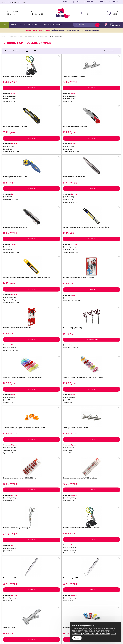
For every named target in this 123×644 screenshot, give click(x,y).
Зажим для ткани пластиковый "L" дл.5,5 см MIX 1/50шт (16, 253)
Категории (9, 51)
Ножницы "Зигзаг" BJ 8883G (106, 477)
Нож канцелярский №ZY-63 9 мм (46, 138)
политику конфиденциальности (111, 619)
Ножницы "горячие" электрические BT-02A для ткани (105, 310)
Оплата (101, 2)
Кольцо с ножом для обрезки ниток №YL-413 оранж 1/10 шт (74, 253)
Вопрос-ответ (22, 2)
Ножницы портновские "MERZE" (44, 424)
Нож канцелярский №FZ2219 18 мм (76, 82)
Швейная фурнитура (28, 25)
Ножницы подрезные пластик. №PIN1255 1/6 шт (15, 310)
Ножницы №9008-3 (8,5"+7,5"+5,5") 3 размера (45, 195)
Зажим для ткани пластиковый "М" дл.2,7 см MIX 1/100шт (46, 253)
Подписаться (117, 613)
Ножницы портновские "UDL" (14, 424)
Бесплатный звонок (39, 12)
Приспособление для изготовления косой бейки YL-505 (105, 368)
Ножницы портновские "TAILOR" (74, 424)
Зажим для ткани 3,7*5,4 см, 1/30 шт (106, 252)
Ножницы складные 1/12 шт (16, 533)
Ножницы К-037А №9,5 (74, 478)
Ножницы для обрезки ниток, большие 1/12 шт (74, 534)
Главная (4, 2)
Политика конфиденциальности (65, 624)
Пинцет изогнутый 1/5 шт (45, 366)
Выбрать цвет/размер (106, 207)
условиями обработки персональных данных (105, 618)
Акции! (77, 2)
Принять (77, 638)
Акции (4, 25)
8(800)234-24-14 (37, 14)
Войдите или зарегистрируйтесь (38, 30)
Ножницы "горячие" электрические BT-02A (14, 82)
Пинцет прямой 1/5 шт (14, 366)
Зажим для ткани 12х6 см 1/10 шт (45, 82)
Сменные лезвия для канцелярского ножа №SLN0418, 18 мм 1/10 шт (15, 196)
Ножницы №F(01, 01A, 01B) (106, 194)
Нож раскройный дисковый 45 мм (16, 138)
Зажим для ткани (72, 366)
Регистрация (12, 2)
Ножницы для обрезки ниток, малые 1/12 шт (44, 534)
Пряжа (13, 25)
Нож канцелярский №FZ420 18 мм (76, 138)
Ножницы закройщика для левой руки (75, 310)
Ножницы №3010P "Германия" (12, 479)
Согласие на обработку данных (105, 634)
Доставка (89, 2)
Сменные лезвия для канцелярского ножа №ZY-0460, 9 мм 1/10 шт (105, 138)
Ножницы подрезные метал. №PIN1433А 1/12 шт (46, 310)
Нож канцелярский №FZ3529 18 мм (106, 82)
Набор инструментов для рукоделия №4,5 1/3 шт (105, 534)
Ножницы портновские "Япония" (104, 424)
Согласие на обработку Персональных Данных (69, 626)
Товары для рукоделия (51, 25)
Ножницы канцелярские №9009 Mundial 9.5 (44, 479)
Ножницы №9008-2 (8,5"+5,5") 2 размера (73, 195)
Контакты (113, 2)
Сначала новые (110, 51)
